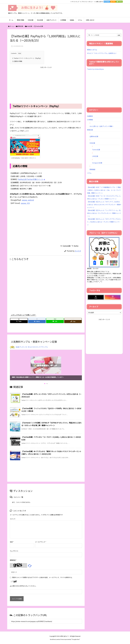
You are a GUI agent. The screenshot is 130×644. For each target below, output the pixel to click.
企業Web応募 (94, 136)
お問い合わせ (99, 2)
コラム (89, 173)
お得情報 (90, 120)
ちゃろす (78, 251)
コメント (13, 519)
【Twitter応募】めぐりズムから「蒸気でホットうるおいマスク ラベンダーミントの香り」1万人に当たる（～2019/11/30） (51, 453)
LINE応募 (95, 156)
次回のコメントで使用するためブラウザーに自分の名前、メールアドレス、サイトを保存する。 (43, 577)
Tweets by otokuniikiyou (95, 69)
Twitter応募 (40, 26)
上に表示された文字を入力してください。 (23, 586)
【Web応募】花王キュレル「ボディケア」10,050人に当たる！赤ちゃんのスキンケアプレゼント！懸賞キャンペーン (104, 205)
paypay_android (28, 200)
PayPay (76, 246)
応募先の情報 (17, 61)
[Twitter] (19, 321)
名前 (12, 542)
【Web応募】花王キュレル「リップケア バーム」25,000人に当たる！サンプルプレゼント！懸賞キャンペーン (104, 213)
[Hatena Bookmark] (37, 321)
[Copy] (73, 321)
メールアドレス (41, 542)
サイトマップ (76, 2)
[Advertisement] (46, 83)
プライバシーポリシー (87, 2)
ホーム (12, 26)
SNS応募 (30, 26)
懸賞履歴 (92, 169)
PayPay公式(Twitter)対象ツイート (31, 179)
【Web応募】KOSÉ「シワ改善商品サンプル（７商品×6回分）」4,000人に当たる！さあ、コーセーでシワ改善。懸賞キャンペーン (104, 190)
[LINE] (55, 321)
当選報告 (90, 116)
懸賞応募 (20, 26)
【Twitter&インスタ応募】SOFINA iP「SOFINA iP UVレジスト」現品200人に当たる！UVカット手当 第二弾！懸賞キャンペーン (51, 424)
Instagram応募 (97, 163)
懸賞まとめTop (92, 50)
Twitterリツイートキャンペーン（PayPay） (27, 58)
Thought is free (76, 639)
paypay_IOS (25, 203)
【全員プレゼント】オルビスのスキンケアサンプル (31, 347)
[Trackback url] (46, 621)
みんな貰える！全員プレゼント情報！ (102, 126)
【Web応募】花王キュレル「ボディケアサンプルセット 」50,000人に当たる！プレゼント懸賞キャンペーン (104, 222)
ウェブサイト (14, 551)
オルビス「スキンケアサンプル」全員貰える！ (102, 53)
